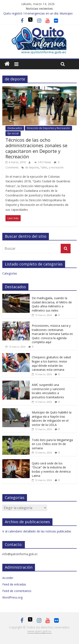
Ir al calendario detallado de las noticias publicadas (37, 531)
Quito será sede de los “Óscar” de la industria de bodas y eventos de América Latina (51, 469)
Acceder (8, 578)
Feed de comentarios (17, 591)
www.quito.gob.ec (39, 631)
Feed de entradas (14, 584)
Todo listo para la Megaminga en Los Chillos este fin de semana (52, 444)
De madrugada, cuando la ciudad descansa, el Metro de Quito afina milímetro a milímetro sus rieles (52, 304)
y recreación (56, 167)
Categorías (10, 273)
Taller (44, 167)
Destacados (15, 128)
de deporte (32, 167)
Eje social (13, 133)
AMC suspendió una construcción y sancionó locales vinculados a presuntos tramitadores (48, 391)
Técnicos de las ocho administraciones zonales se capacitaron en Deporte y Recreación (36, 148)
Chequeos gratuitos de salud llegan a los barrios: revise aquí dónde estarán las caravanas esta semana (51, 363)
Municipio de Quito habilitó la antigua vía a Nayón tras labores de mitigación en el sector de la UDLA (52, 419)
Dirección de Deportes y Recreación (48, 128)
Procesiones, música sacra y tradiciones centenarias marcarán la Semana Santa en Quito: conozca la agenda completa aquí (52, 334)
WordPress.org (12, 597)
